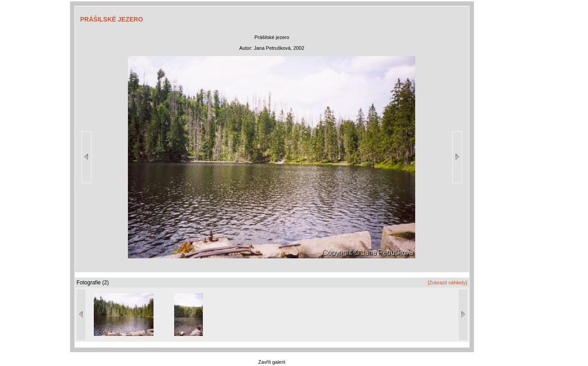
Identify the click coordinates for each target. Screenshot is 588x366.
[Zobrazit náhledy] (447, 283)
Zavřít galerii (272, 362)
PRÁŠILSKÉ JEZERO (112, 19)
